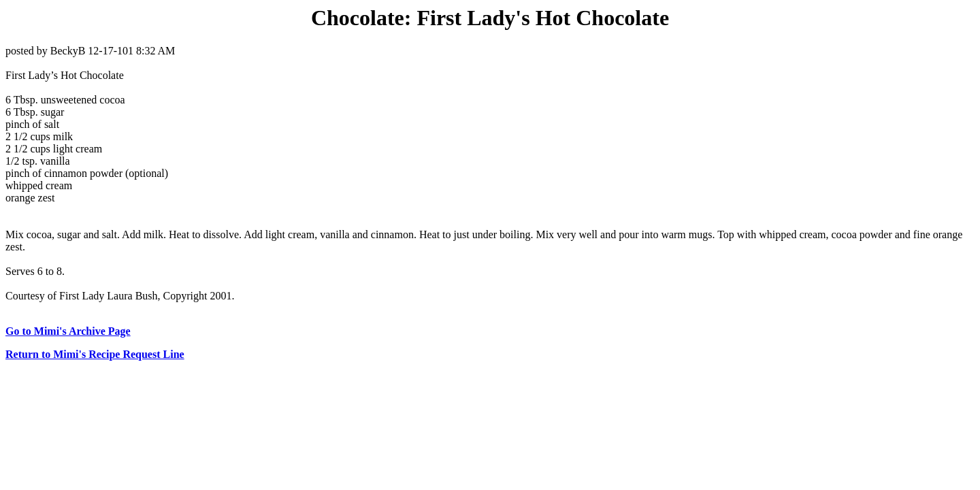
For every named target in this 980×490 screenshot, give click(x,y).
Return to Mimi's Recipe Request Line (95, 354)
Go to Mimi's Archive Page (68, 331)
